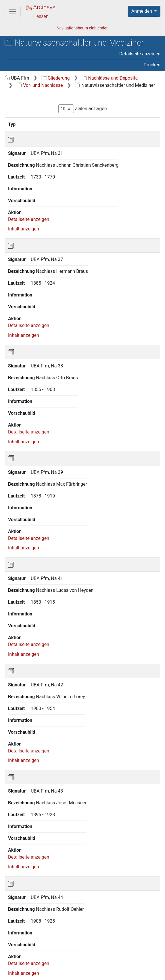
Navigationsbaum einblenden (82, 28)
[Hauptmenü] (13, 12)
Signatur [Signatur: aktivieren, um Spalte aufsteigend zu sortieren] (38, 124)
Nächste (110, 930)
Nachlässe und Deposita (110, 78)
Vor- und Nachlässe (40, 85)
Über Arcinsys (33, 966)
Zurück (52, 930)
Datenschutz (76, 966)
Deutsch (35, 955)
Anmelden (142, 11)
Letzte (132, 930)
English (13, 955)
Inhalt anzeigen (24, 201)
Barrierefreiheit (120, 966)
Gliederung (55, 78)
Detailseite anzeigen (140, 54)
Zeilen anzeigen (83, 109)
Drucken (152, 65)
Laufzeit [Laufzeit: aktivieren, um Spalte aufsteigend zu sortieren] (141, 124)
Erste (32, 930)
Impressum (31, 972)
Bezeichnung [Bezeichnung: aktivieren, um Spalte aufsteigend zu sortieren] (80, 124)
